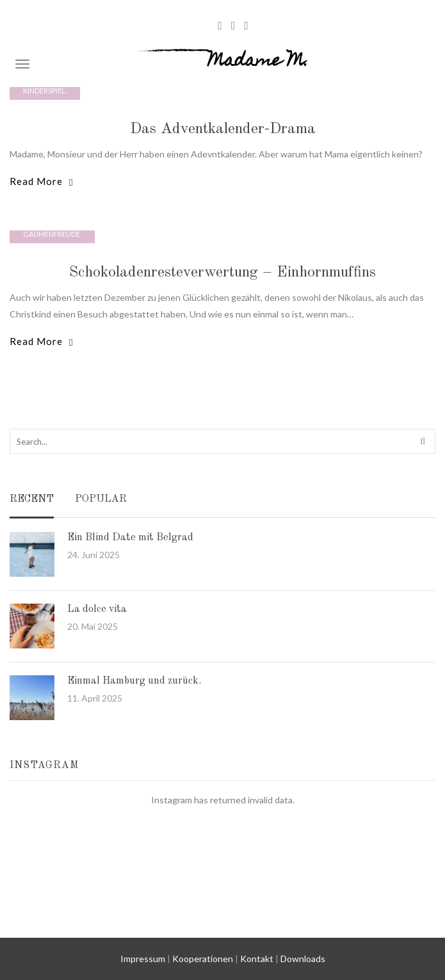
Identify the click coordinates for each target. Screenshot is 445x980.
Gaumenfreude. (52, 234)
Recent (32, 500)
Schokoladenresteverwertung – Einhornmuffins (222, 273)
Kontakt (257, 959)
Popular (101, 500)
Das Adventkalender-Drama (223, 129)
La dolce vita (97, 609)
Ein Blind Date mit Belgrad (130, 538)
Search (424, 441)
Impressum (143, 959)
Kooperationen (203, 959)
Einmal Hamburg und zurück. (134, 681)
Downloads (303, 959)
